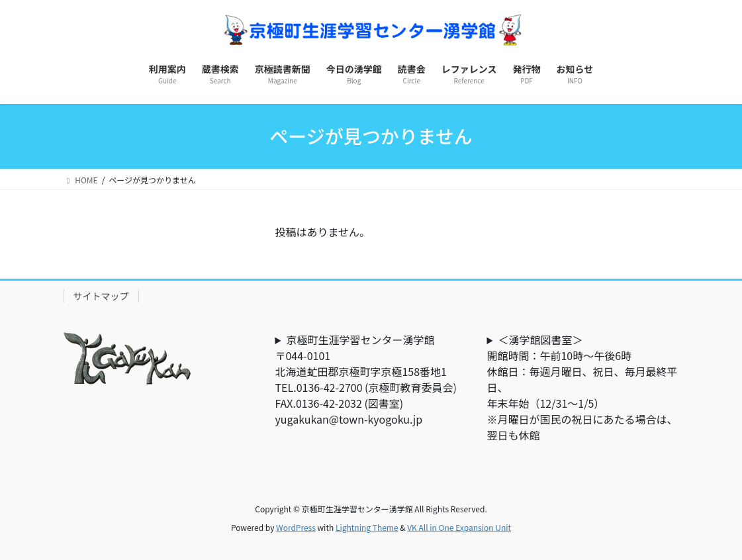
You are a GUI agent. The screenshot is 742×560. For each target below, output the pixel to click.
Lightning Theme (367, 527)
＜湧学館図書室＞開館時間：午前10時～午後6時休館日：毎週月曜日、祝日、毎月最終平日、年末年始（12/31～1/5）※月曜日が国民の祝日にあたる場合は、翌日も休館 (582, 387)
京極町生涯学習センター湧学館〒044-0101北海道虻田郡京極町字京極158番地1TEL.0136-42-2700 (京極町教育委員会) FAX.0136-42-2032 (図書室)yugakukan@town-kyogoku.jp (371, 379)
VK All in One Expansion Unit (459, 527)
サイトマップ (101, 296)
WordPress (296, 527)
